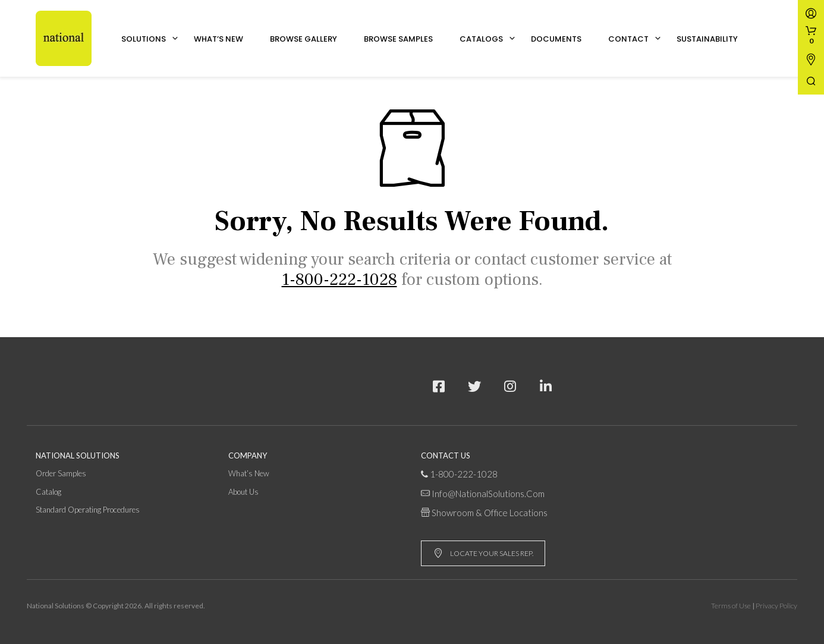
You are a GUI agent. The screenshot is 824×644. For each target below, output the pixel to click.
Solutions (144, 39)
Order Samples (61, 473)
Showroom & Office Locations (490, 513)
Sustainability (707, 39)
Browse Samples (398, 39)
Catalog (48, 492)
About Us (243, 492)
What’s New (218, 39)
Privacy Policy (776, 606)
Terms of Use (731, 606)
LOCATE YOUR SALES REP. (483, 553)
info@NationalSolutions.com (488, 494)
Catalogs (481, 39)
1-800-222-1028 (464, 474)
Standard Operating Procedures (88, 510)
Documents (556, 39)
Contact (628, 39)
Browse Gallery (304, 39)
